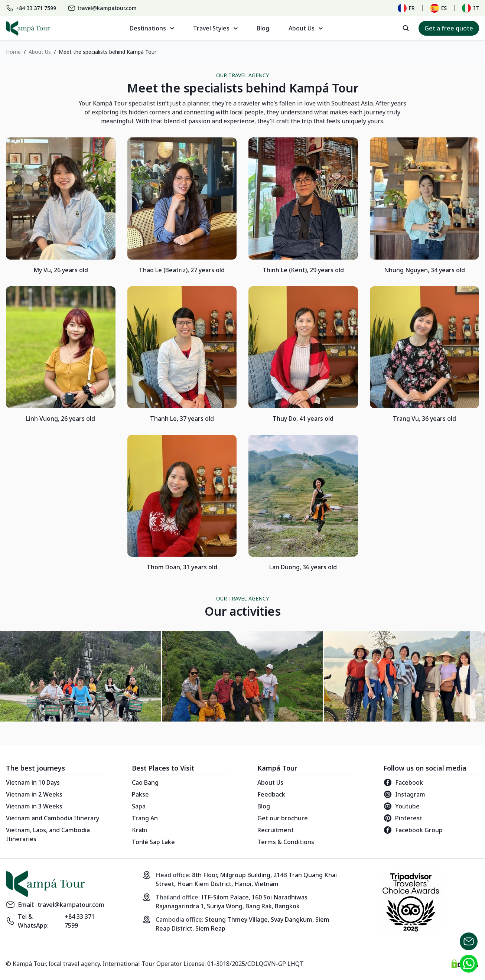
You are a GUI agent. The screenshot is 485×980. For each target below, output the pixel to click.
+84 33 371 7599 (80, 921)
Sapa (139, 806)
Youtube (401, 806)
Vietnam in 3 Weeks (34, 806)
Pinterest (403, 818)
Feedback (271, 794)
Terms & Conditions (286, 842)
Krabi (139, 830)
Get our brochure (283, 818)
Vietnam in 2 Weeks (34, 794)
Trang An (145, 818)
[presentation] (478, 676)
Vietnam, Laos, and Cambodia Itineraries (48, 834)
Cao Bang (145, 782)
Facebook (403, 782)
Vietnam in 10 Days (33, 782)
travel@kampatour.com (71, 905)
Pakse (140, 794)
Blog (263, 28)
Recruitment (276, 830)
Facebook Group (413, 830)
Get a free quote (449, 28)
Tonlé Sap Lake (153, 842)
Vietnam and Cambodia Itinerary (53, 818)
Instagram (404, 794)
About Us (270, 782)
